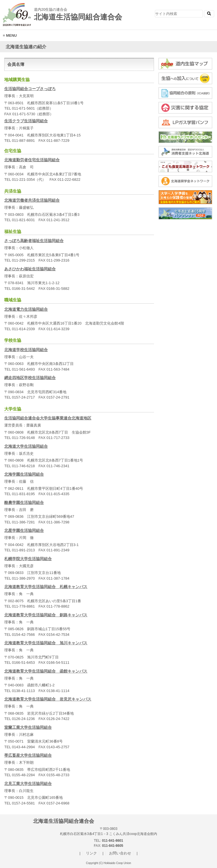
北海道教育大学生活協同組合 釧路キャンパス (46, 615)
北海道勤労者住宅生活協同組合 (32, 160)
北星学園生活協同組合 (24, 530)
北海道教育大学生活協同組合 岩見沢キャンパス (48, 699)
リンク (91, 853)
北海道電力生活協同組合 (26, 309)
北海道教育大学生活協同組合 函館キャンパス (46, 671)
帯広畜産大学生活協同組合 (28, 755)
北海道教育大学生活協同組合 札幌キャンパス (46, 587)
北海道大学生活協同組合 (26, 446)
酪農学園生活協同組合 (24, 502)
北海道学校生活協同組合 (26, 350)
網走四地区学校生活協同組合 (30, 378)
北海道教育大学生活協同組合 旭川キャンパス (46, 643)
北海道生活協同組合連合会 (66, 12)
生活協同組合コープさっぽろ (30, 89)
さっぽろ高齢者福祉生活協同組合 (34, 241)
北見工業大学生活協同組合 (28, 784)
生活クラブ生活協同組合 (26, 121)
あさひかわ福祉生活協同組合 (30, 269)
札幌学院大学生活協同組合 (28, 559)
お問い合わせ (120, 853)
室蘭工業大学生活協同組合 (28, 727)
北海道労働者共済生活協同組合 (32, 200)
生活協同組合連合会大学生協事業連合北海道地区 (48, 418)
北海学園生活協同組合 (24, 474)
